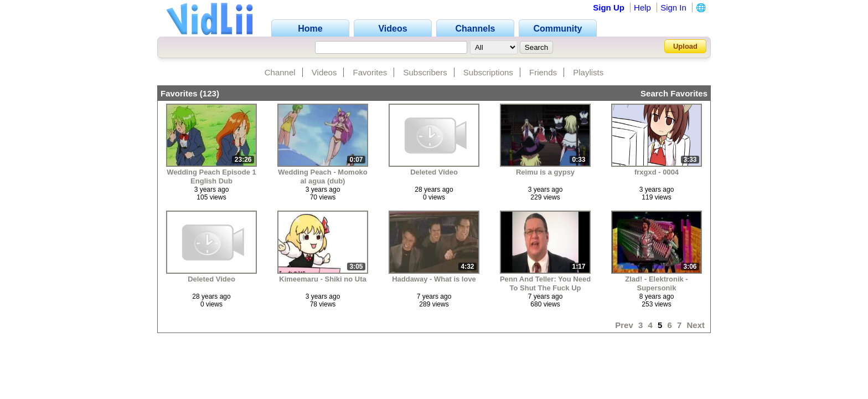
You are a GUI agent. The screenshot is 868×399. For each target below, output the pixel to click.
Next (696, 325)
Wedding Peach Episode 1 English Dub (211, 177)
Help (642, 7)
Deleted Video (434, 172)
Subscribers (425, 72)
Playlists (588, 72)
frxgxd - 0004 (657, 172)
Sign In (673, 7)
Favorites (370, 72)
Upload (685, 46)
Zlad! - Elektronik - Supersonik (656, 283)
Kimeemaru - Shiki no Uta (322, 279)
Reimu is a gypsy (545, 172)
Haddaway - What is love (434, 279)
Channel (280, 72)
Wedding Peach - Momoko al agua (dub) (323, 177)
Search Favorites (674, 93)
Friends (543, 72)
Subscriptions (488, 72)
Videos (324, 72)
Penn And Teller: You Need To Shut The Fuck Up (545, 283)
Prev (624, 325)
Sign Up (609, 7)
